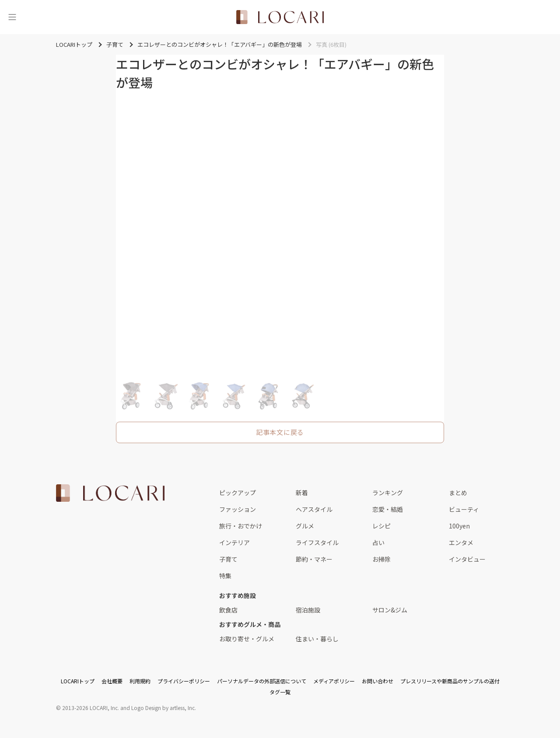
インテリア (234, 542)
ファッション (238, 509)
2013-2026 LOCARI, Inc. (91, 708)
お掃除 (381, 559)
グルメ (305, 526)
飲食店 (228, 610)
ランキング (388, 493)
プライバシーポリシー (184, 681)
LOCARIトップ (78, 681)
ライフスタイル (317, 542)
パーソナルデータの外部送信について (262, 681)
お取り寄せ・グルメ (247, 639)
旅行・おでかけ (241, 526)
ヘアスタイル (314, 509)
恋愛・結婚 (388, 509)
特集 (225, 576)
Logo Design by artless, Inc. (164, 708)
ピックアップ (238, 493)
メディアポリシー (334, 681)
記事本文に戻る (280, 432)
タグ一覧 (280, 692)
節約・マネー (314, 559)
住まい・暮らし (317, 639)
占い (378, 542)
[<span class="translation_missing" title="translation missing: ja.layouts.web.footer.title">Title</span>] (110, 493)
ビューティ (464, 509)
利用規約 (140, 681)
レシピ (381, 526)
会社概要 (112, 681)
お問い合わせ (378, 681)
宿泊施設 (308, 610)
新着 (302, 493)
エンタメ (461, 542)
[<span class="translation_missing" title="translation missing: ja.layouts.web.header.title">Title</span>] (280, 17)
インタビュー (467, 559)
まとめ (458, 493)
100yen (459, 526)
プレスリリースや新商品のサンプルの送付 (450, 681)
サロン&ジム (390, 610)
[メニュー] (12, 17)
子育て (228, 559)
